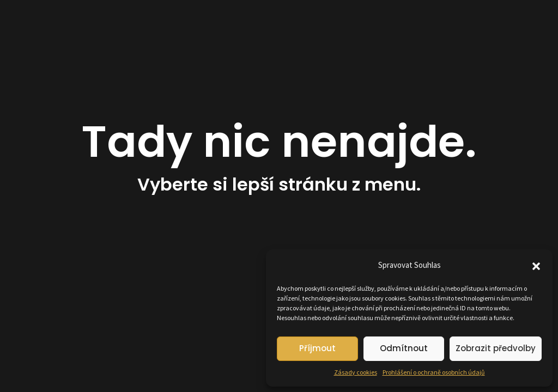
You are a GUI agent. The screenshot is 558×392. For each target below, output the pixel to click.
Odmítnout (404, 348)
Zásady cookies (356, 372)
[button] (536, 265)
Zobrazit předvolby (496, 348)
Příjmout (317, 348)
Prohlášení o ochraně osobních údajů (434, 372)
